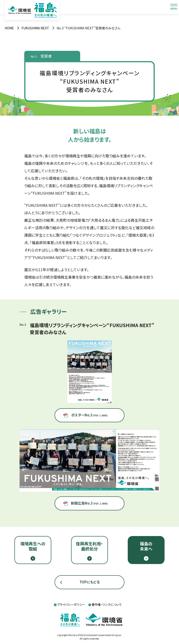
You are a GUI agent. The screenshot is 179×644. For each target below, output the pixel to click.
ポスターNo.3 (89, 415)
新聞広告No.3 (89, 503)
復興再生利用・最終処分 (89, 546)
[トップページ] (9, 28)
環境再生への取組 (33, 546)
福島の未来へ (146, 546)
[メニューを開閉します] (174, 7)
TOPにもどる (90, 582)
